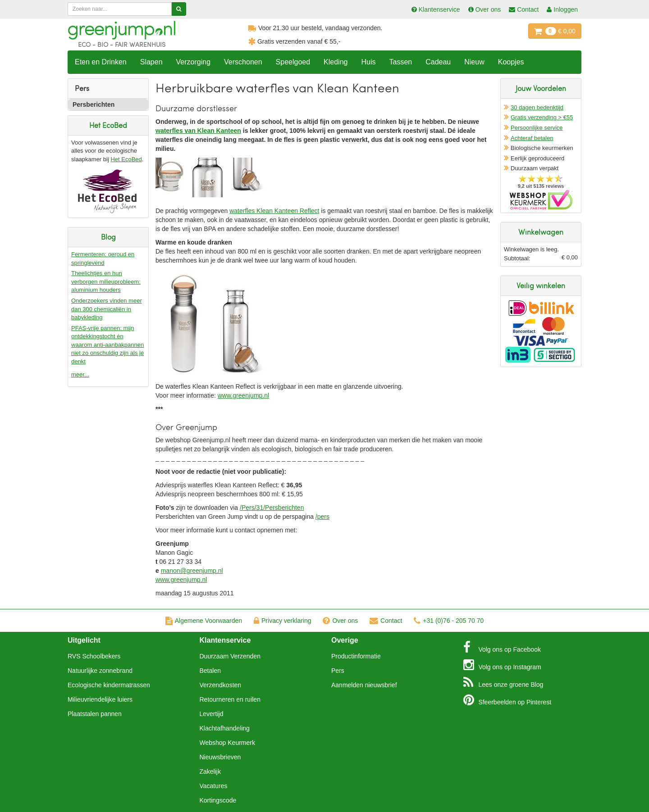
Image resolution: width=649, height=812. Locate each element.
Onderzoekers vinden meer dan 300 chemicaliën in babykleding (107, 309)
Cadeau (438, 62)
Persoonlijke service (537, 128)
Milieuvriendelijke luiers (100, 699)
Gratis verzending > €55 (542, 117)
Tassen (400, 62)
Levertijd (212, 714)
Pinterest (507, 700)
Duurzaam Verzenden (230, 656)
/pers (322, 517)
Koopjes (511, 62)
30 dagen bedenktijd (537, 107)
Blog (503, 682)
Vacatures (214, 786)
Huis (368, 62)
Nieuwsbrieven (220, 757)
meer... (80, 374)
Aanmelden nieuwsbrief (364, 685)
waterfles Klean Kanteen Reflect (274, 211)
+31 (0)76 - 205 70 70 (449, 621)
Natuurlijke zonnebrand (100, 671)
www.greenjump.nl (243, 395)
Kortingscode (218, 800)
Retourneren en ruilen (230, 699)
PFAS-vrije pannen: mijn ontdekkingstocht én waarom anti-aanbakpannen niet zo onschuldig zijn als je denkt (107, 345)
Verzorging (194, 62)
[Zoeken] (179, 9)
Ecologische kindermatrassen (109, 685)
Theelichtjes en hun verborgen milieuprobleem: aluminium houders (106, 281)
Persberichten (94, 104)
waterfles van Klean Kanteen (198, 131)
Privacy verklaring (282, 621)
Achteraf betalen (532, 138)
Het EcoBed (126, 159)
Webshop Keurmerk (227, 743)
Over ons (340, 621)
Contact (386, 621)
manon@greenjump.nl (192, 571)
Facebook (502, 647)
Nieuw (474, 62)
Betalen (210, 671)
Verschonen (243, 62)
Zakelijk (210, 771)
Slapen (151, 62)
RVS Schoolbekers (94, 656)
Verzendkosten (221, 685)
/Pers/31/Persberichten (272, 508)
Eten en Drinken (101, 62)
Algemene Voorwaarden (204, 621)
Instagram (502, 665)
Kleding (336, 62)
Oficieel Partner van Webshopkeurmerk (541, 200)
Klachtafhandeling (225, 728)
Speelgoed (293, 62)
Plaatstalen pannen (95, 714)
